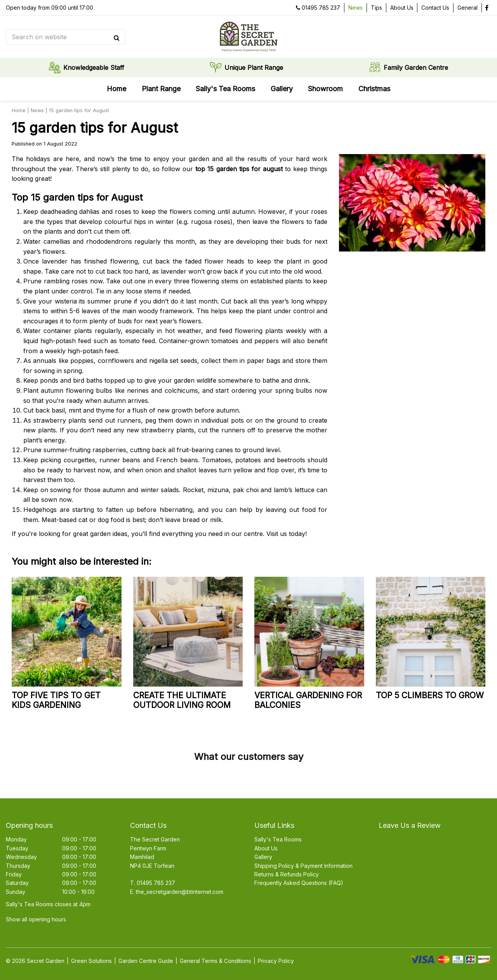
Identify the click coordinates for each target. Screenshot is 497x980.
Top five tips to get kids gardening (56, 700)
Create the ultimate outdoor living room (182, 700)
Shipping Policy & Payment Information (303, 866)
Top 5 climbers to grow (430, 695)
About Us (266, 848)
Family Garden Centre (416, 68)
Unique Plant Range (254, 68)
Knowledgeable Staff (94, 68)
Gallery (263, 857)
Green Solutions (91, 961)
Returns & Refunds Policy (287, 874)
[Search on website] (62, 37)
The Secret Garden (155, 839)
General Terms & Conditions (215, 961)
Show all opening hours (36, 919)
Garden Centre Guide (146, 961)
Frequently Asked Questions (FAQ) (299, 883)
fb (487, 8)
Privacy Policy (276, 961)
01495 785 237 (321, 8)
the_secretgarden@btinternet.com (180, 892)
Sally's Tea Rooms (278, 839)
